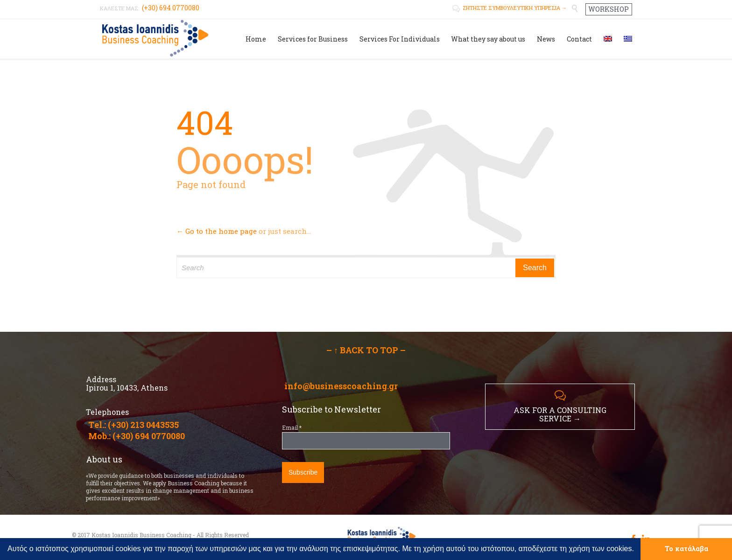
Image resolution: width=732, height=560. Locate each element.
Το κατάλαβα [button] (686, 549)
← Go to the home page (217, 231)
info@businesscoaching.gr (341, 386)
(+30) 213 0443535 (143, 425)
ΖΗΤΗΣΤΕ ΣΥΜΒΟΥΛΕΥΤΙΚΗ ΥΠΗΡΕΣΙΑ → (510, 8)
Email (292, 427)
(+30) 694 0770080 (149, 436)
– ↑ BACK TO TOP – (366, 350)
